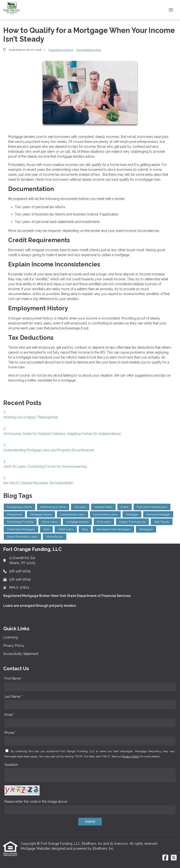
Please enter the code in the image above (36, 802)
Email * (10, 715)
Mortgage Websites (36, 849)
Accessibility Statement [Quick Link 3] (21, 654)
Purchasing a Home (61, 50)
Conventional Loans (89, 50)
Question (11, 765)
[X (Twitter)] (174, 858)
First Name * (14, 678)
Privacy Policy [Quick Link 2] (14, 646)
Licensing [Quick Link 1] (11, 637)
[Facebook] (165, 858)
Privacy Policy (131, 756)
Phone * (10, 733)
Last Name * (13, 697)
